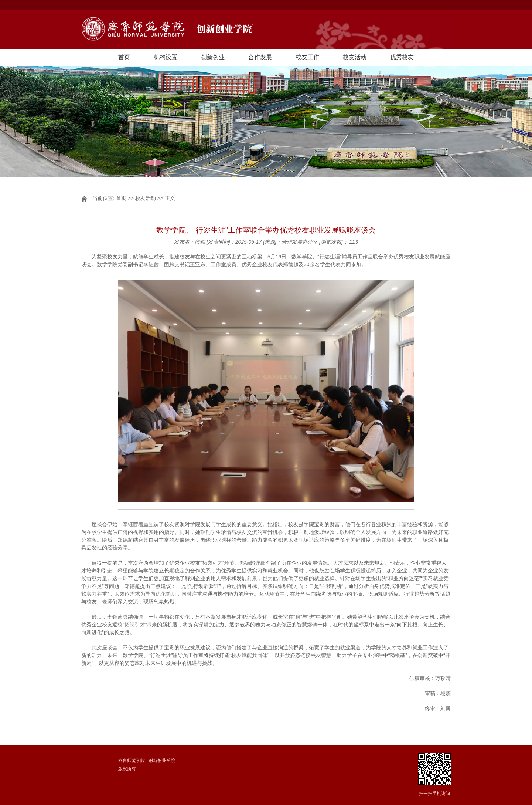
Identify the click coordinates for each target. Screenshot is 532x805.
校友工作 (307, 57)
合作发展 (260, 57)
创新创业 (213, 57)
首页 (124, 57)
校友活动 (355, 57)
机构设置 (166, 57)
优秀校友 (402, 57)
